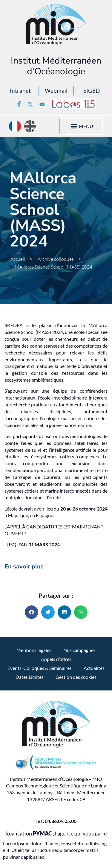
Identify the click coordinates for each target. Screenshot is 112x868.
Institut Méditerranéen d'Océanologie (56, 66)
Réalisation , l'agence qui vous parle (56, 834)
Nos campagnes (79, 650)
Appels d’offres (56, 659)
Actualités (94, 668)
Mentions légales (34, 650)
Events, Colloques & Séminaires (40, 668)
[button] (74, 126)
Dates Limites (30, 677)
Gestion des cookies (76, 677)
